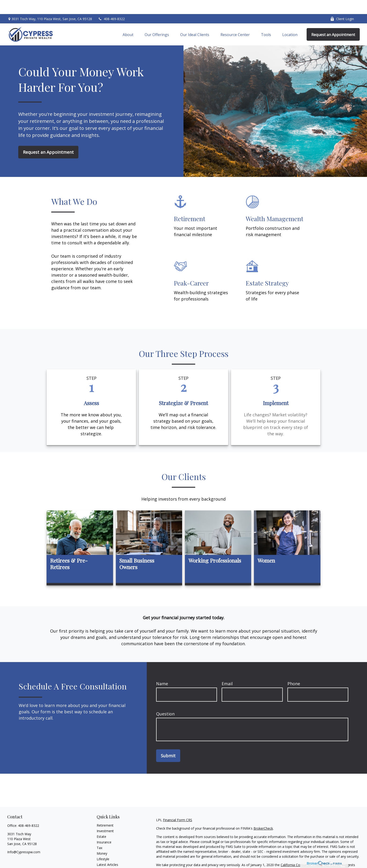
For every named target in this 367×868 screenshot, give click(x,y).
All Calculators (107, 862)
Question (165, 700)
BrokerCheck (263, 814)
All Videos (104, 856)
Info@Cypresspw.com (24, 838)
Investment (105, 817)
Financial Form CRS (178, 806)
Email (227, 670)
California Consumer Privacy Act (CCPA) (311, 851)
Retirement (105, 811)
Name (162, 670)
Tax (99, 834)
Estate (101, 822)
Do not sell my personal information (279, 856)
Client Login (342, 5)
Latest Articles (107, 851)
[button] (128, 20)
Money (102, 839)
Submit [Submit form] (168, 742)
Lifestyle (103, 845)
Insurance (104, 828)
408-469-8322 (111, 5)
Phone (294, 670)
